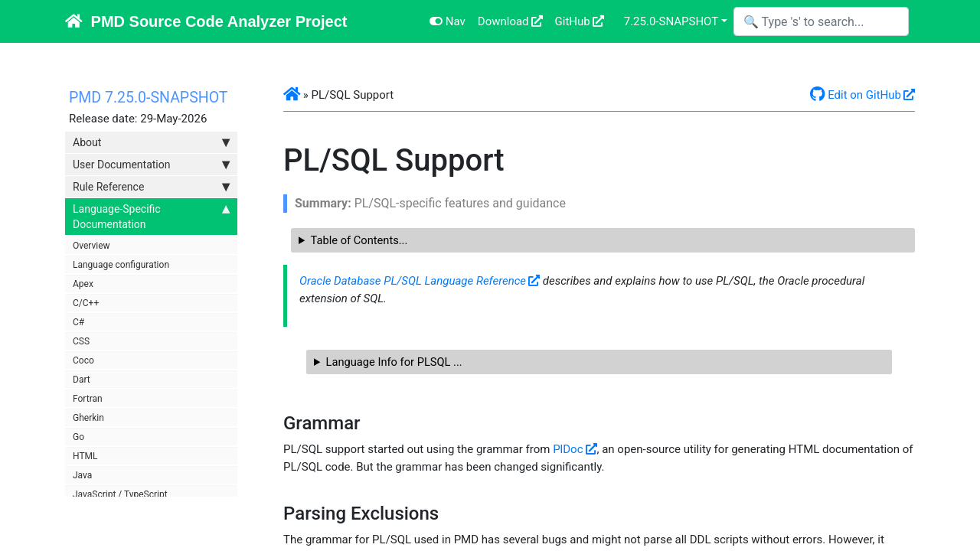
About (151, 142)
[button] (292, 95)
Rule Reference (151, 187)
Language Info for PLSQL (390, 362)
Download (503, 21)
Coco (83, 360)
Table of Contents (355, 240)
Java (82, 475)
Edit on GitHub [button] (856, 95)
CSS (81, 341)
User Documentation (151, 165)
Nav (448, 21)
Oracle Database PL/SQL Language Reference (413, 281)
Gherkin (88, 418)
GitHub (573, 21)
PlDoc (568, 449)
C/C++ (86, 303)
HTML (85, 456)
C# (78, 322)
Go (78, 437)
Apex (83, 284)
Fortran (88, 399)
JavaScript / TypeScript (120, 494)
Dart (82, 380)
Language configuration (121, 265)
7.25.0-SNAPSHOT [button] (671, 21)
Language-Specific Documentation (151, 216)
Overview (91, 246)
